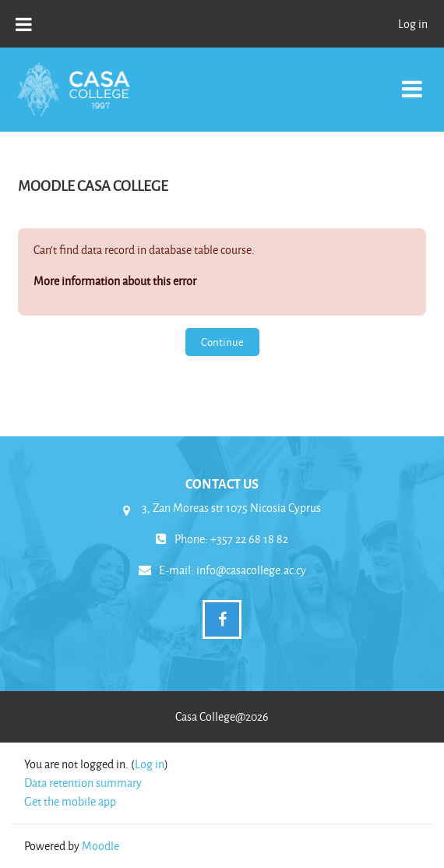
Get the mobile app (70, 801)
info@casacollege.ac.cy (251, 570)
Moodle (100, 846)
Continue (222, 342)
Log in (413, 24)
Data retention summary (83, 783)
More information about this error (115, 281)
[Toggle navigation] (412, 81)
